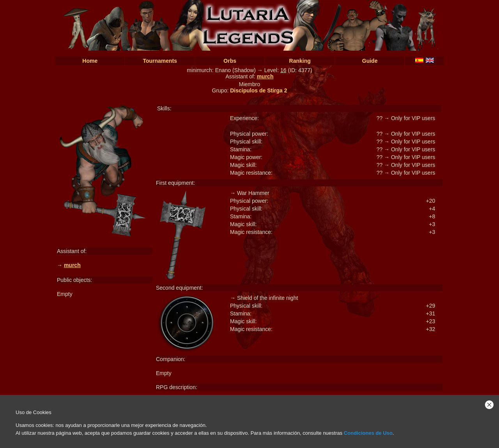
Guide (370, 61)
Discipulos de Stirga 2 (258, 90)
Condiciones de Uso (368, 433)
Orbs (230, 61)
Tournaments (160, 61)
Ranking (300, 61)
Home (90, 61)
